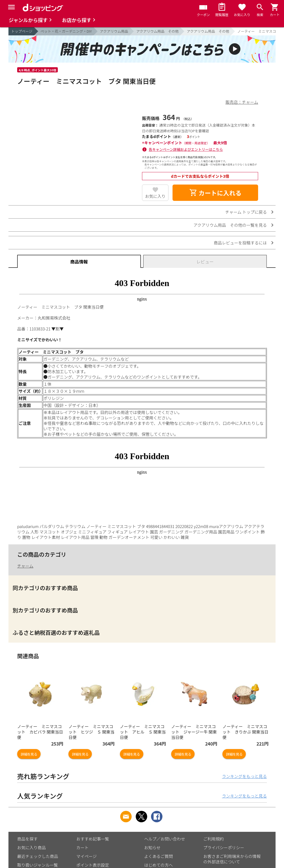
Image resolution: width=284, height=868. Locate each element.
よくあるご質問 (158, 856)
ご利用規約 (214, 839)
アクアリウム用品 (114, 31)
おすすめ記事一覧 (93, 839)
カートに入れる (215, 193)
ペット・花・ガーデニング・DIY (66, 31)
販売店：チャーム (242, 102)
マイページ (87, 856)
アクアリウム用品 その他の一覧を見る (230, 225)
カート (82, 847)
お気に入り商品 (31, 847)
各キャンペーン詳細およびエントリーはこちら (186, 149)
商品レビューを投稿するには (240, 243)
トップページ (22, 31)
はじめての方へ (158, 865)
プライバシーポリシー (224, 847)
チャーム (25, 566)
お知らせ (152, 847)
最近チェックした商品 (38, 856)
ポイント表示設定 (93, 865)
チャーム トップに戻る (246, 212)
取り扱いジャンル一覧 (37, 865)
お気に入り (155, 196)
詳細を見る (29, 754)
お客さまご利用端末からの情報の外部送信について (232, 859)
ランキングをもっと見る (244, 776)
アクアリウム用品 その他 (157, 31)
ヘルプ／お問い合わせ (165, 839)
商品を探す (27, 839)
